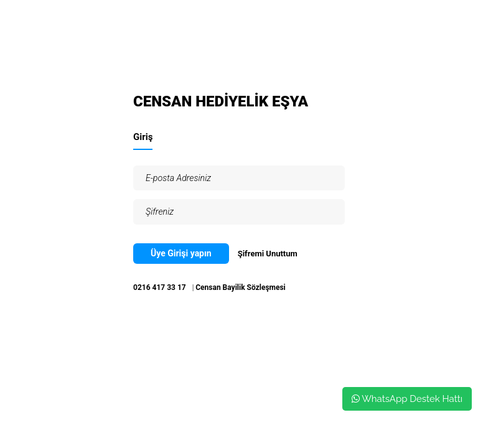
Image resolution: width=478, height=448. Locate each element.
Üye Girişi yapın (181, 253)
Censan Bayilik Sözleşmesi (241, 287)
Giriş (143, 137)
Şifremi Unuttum (268, 254)
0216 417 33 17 (160, 287)
